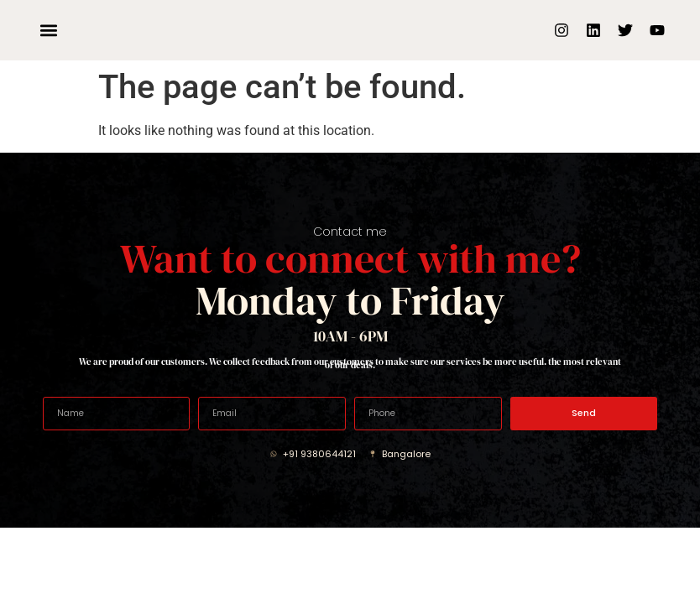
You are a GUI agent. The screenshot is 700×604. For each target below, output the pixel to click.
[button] (49, 31)
